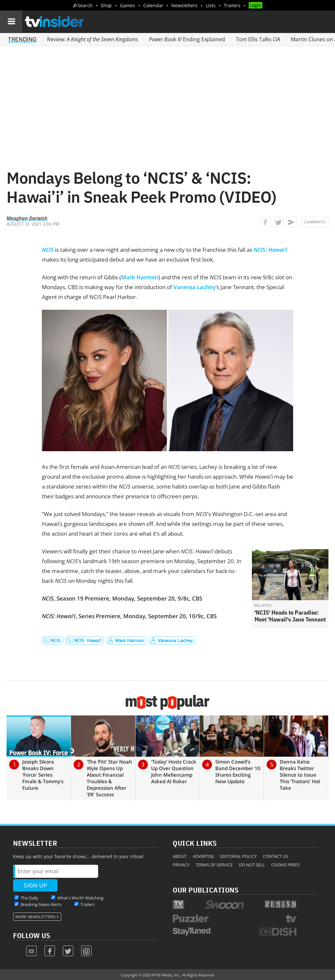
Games (128, 5)
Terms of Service (214, 865)
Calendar (153, 5)
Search (85, 5)
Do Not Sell (252, 865)
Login (256, 5)
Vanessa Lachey (194, 287)
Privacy (181, 865)
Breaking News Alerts (41, 904)
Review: (93, 39)
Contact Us (275, 856)
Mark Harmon (140, 277)
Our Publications (206, 890)
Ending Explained (187, 39)
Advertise (203, 856)
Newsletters (185, 5)
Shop (106, 5)
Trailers (232, 5)
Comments (315, 222)
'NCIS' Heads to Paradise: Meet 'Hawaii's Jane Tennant (290, 616)
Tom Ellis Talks (258, 39)
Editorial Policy (238, 856)
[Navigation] (11, 22)
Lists (211, 5)
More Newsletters (35, 917)
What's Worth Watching (80, 898)
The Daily (29, 898)
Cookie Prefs (285, 865)
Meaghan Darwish (27, 218)
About (180, 856)
